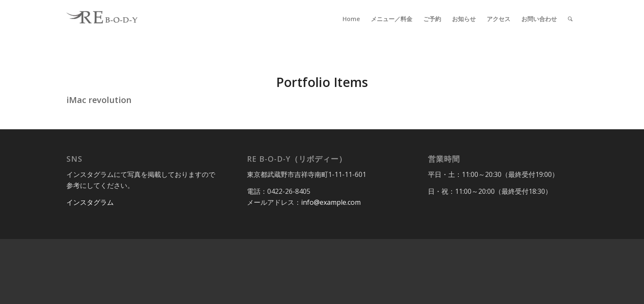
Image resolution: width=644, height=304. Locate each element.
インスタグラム (90, 202)
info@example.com (331, 202)
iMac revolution (99, 100)
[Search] (570, 19)
